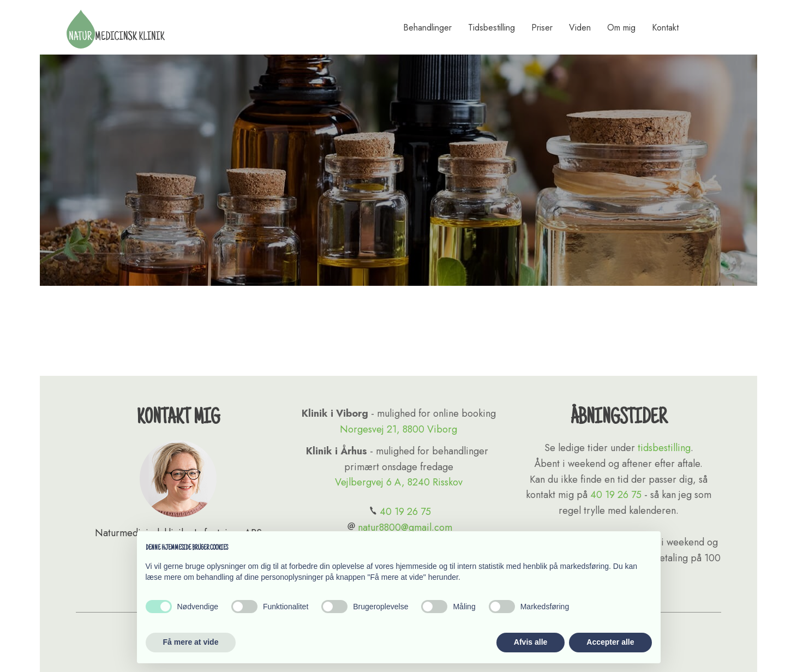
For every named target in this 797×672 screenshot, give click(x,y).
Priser (542, 28)
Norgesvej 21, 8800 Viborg (398, 429)
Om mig (621, 28)
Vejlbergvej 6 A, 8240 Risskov (399, 482)
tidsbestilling (664, 448)
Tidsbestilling (492, 28)
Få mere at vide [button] (191, 642)
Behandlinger (427, 28)
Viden (580, 28)
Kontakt (665, 28)
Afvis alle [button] (531, 642)
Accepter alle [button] (610, 642)
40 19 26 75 (399, 512)
